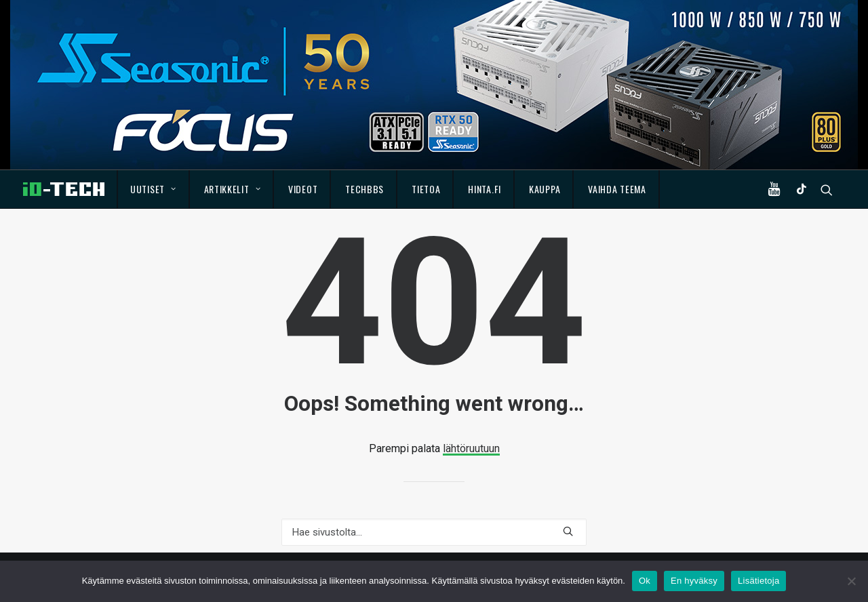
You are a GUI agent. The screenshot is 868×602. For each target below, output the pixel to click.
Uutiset (153, 189)
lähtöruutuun (471, 448)
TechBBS (364, 189)
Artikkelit (233, 189)
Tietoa (426, 189)
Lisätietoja (758, 581)
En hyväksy (694, 581)
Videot (303, 189)
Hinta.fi (485, 189)
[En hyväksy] (851, 581)
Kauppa (545, 189)
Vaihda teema (617, 189)
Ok (645, 581)
